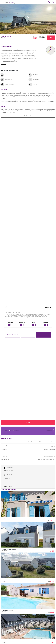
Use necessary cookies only (13, 335)
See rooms (28, 423)
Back (3, 10)
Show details (45, 330)
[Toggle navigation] (2, 2)
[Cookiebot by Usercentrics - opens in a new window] (46, 307)
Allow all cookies (43, 335)
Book (51, 38)
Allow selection (28, 335)
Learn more (49, 431)
